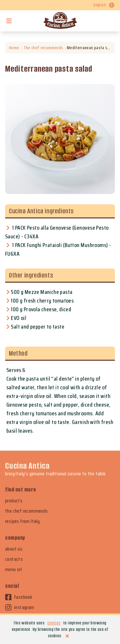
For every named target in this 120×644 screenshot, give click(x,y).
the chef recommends (27, 511)
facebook (19, 597)
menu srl (13, 569)
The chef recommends (43, 48)
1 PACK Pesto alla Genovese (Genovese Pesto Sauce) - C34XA (57, 232)
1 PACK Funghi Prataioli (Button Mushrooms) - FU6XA (58, 249)
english (104, 5)
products (14, 501)
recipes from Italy (22, 521)
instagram (20, 607)
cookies (54, 623)
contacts (14, 559)
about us (14, 549)
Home (14, 48)
